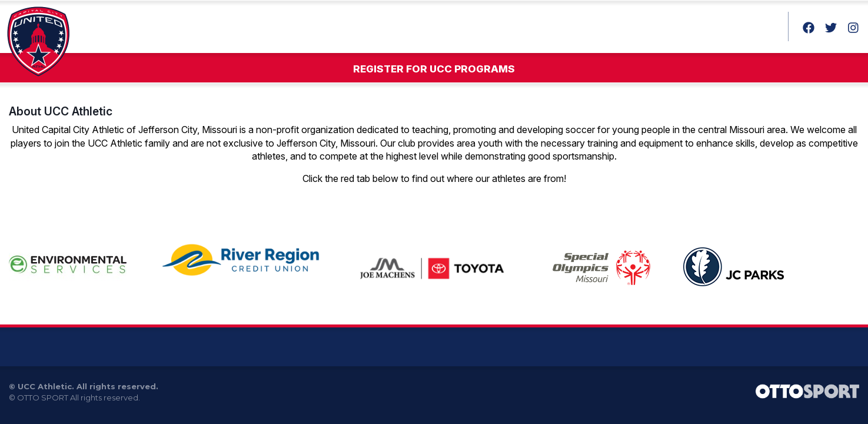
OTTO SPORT (43, 397)
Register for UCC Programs (434, 69)
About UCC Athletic (61, 111)
